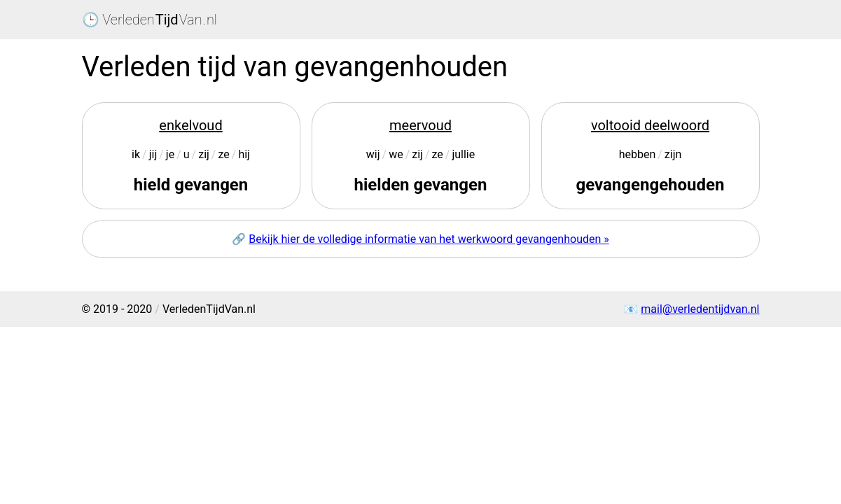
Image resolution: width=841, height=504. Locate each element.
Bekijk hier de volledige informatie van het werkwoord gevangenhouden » (429, 239)
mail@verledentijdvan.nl (700, 309)
